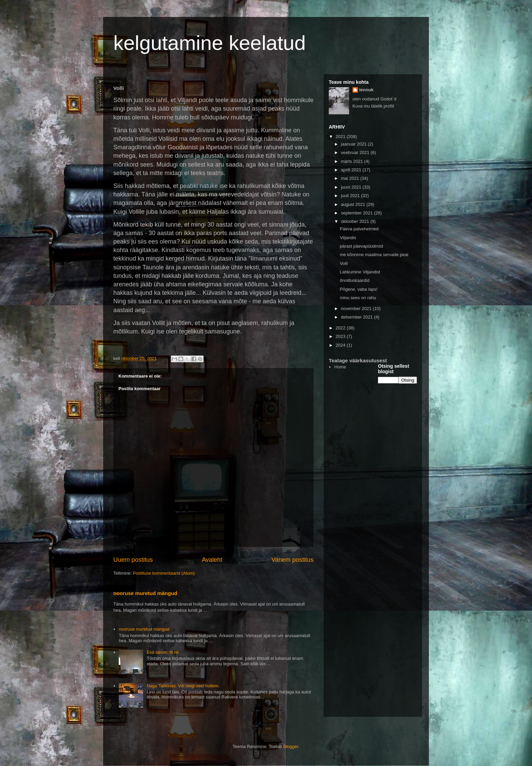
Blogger (291, 746)
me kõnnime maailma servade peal (374, 255)
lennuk (366, 90)
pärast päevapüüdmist (361, 246)
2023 (341, 336)
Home (340, 367)
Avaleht (212, 560)
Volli (344, 263)
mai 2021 (351, 178)
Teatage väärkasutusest (358, 360)
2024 (341, 345)
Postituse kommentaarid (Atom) (164, 573)
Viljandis (348, 238)
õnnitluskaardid (354, 280)
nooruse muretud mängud (145, 593)
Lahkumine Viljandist (360, 272)
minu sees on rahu (358, 298)
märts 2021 (353, 161)
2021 (341, 137)
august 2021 (354, 204)
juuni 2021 (352, 187)
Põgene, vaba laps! (358, 289)
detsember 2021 (358, 317)
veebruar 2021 (356, 152)
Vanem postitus (292, 560)
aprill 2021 (352, 170)
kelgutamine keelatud (210, 43)
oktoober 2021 (356, 221)
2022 (341, 328)
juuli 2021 (351, 196)
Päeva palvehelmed (359, 229)
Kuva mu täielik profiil (373, 106)
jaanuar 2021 (355, 144)
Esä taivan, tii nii (163, 652)
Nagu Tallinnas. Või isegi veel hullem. (183, 686)
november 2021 (357, 309)
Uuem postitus (133, 560)
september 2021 (358, 213)
